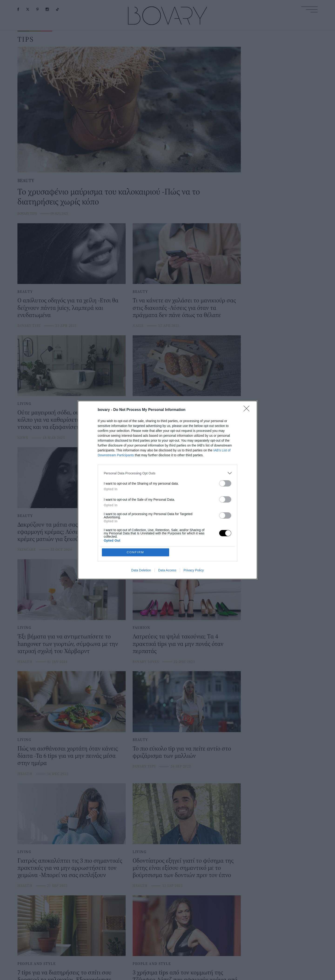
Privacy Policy (194, 570)
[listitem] (167, 473)
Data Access (167, 570)
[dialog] (167, 490)
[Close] (248, 410)
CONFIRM (136, 552)
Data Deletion (141, 570)
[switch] (225, 483)
